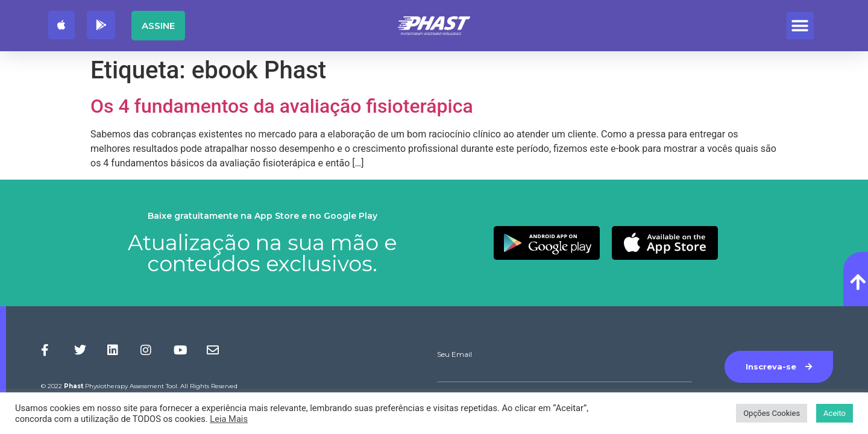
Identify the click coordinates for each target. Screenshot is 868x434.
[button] (800, 26)
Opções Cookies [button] (772, 413)
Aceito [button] (835, 413)
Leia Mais (229, 419)
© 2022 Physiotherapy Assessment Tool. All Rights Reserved (139, 386)
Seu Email (454, 354)
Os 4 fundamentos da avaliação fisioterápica (282, 106)
